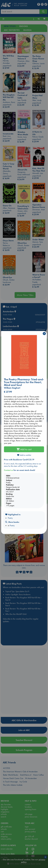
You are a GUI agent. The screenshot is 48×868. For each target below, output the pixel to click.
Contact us (9, 470)
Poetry (10, 518)
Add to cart (24, 449)
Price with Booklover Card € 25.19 (19, 460)
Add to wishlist (24, 455)
